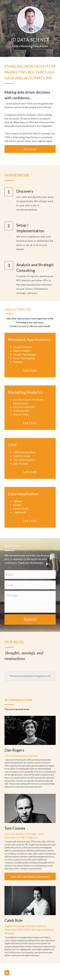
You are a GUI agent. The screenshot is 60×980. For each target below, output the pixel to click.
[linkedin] (7, 973)
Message (12, 599)
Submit (30, 623)
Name (10, 578)
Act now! (30, 149)
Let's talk (30, 374)
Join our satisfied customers (30, 880)
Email (9, 588)
